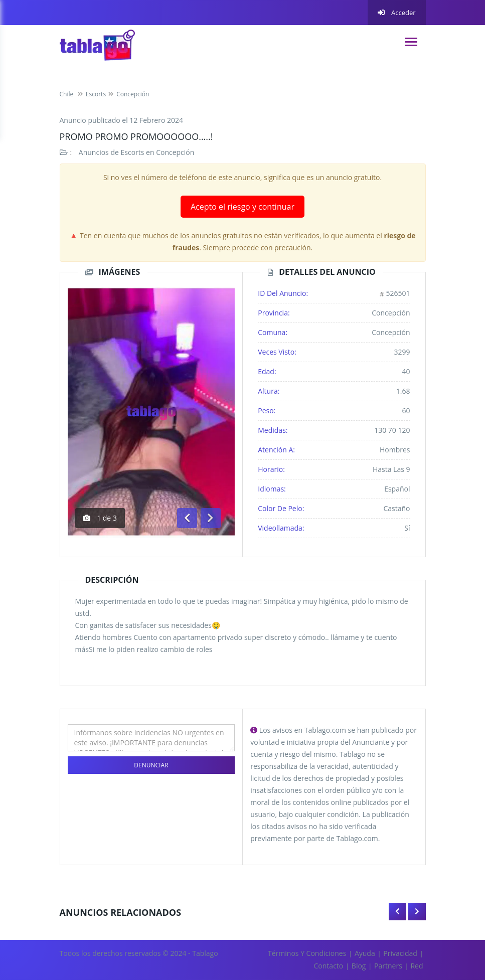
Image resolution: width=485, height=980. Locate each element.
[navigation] (411, 42)
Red (417, 966)
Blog (359, 966)
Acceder (397, 13)
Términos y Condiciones (307, 953)
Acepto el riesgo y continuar (242, 207)
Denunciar (151, 765)
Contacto (329, 966)
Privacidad (400, 953)
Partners (388, 966)
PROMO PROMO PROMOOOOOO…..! (136, 136)
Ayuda (365, 953)
